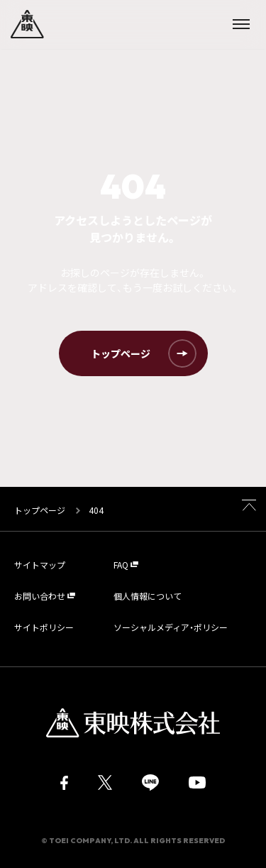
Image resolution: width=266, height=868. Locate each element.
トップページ (41, 510)
